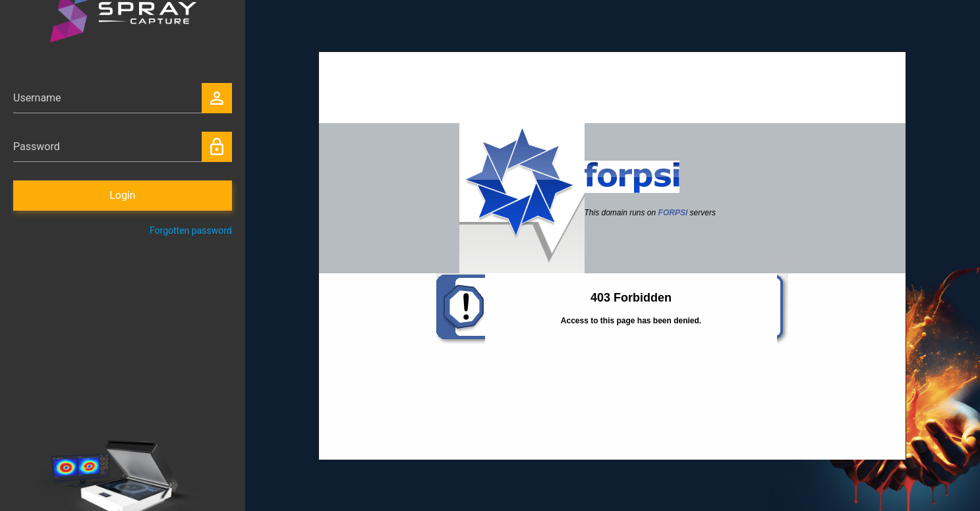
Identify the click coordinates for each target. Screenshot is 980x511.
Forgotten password (191, 230)
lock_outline (217, 147)
